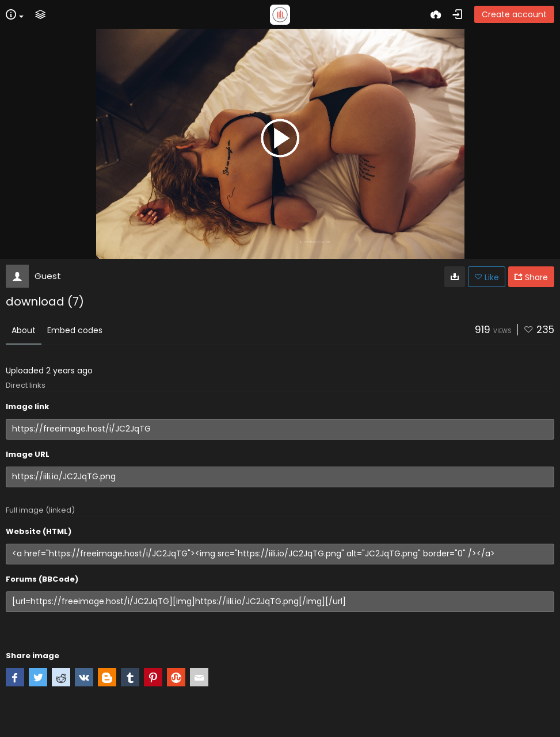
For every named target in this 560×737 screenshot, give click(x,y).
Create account (514, 14)
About (24, 330)
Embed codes (75, 330)
